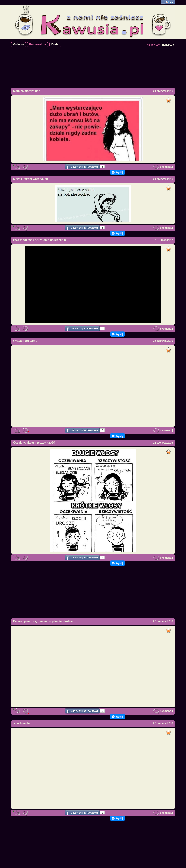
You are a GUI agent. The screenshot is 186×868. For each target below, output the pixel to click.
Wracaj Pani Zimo (25, 341)
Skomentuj (163, 167)
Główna (19, 44)
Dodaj (55, 44)
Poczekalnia (38, 44)
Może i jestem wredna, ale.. (32, 179)
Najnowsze (153, 45)
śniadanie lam (23, 723)
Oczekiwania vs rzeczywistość (34, 443)
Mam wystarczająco (27, 91)
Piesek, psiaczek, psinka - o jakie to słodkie (43, 621)
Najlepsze (168, 45)
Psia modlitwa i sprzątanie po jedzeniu (40, 240)
